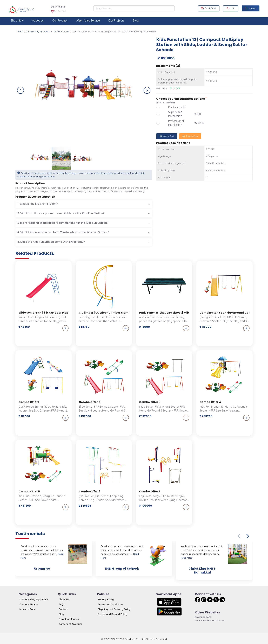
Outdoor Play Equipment (38, 31)
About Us (64, 599)
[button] (248, 536)
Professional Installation (176, 123)
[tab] (84, 204)
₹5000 (199, 114)
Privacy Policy (106, 599)
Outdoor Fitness (29, 604)
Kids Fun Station (61, 31)
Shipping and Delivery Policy (114, 609)
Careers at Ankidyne (71, 624)
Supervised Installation (175, 114)
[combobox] (134, 8)
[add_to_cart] (66, 328)
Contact (63, 609)
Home (20, 31)
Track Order (209, 8)
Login (231, 8)
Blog (61, 614)
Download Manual (69, 619)
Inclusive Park (27, 609)
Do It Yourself (177, 107)
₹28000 (199, 123)
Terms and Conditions (110, 604)
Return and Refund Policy (113, 614)
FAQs (62, 604)
